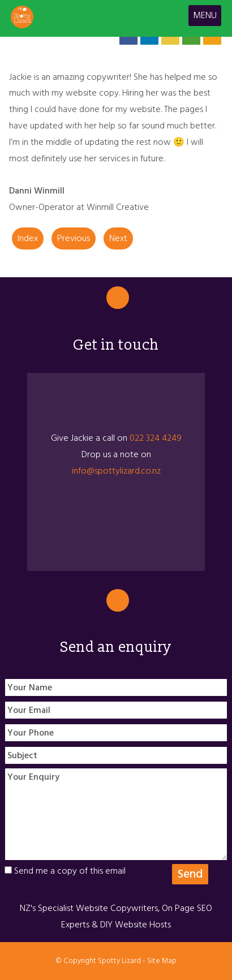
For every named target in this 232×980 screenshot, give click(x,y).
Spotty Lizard (119, 961)
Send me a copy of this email (65, 871)
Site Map (162, 961)
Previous (74, 238)
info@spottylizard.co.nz (116, 471)
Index (28, 238)
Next (118, 238)
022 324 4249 (156, 438)
